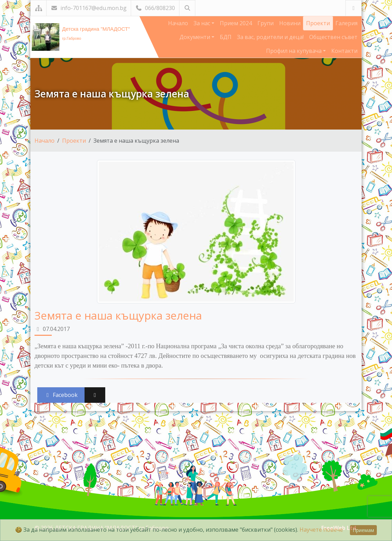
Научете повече (321, 530)
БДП (226, 37)
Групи (266, 23)
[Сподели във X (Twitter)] (95, 395)
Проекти (318, 23)
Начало (178, 23)
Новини (290, 23)
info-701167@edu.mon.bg (89, 8)
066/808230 (155, 8)
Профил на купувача (295, 51)
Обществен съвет (333, 37)
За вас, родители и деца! (270, 37)
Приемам (363, 530)
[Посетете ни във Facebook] (354, 8)
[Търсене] (187, 8)
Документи (195, 37)
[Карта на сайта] (38, 8)
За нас (203, 23)
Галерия (346, 23)
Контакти (344, 51)
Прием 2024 (236, 23)
